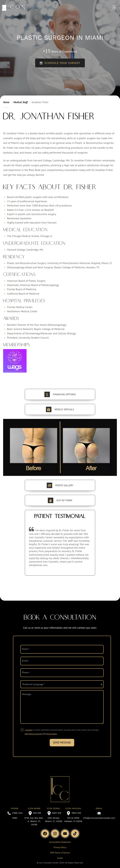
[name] (62, 649)
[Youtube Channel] (65, 834)
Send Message (62, 742)
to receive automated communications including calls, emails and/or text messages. (62, 730)
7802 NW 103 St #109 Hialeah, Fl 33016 (73, 817)
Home (6, 102)
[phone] (62, 673)
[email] (62, 661)
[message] (62, 707)
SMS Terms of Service (60, 853)
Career (60, 858)
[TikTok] (75, 834)
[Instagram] (55, 834)
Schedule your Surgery (60, 63)
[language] (62, 684)
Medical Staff (21, 102)
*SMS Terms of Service (33, 734)
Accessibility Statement (60, 842)
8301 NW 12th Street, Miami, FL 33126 (54, 817)
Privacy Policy (52, 734)
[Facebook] (45, 834)
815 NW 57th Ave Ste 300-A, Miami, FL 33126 (34, 819)
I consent (28, 730)
